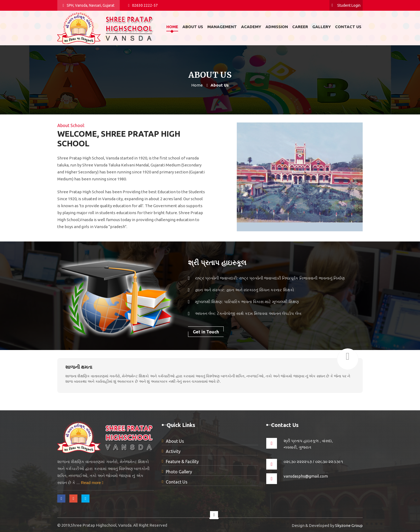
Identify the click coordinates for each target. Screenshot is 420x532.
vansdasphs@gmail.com (306, 476)
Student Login (346, 5)
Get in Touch (206, 332)
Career (300, 27)
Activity (173, 451)
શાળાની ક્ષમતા (79, 367)
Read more (92, 483)
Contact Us (177, 482)
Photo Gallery (179, 472)
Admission (277, 27)
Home (172, 27)
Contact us (348, 27)
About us (193, 27)
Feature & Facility (182, 462)
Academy (251, 27)
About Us (175, 441)
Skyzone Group (349, 525)
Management (222, 27)
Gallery (322, 27)
